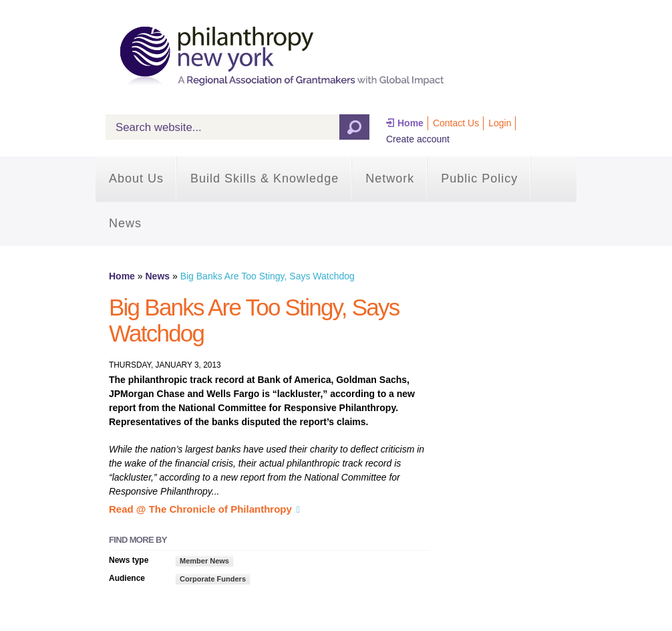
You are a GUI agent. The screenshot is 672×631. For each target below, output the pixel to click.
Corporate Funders (213, 579)
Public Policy (479, 178)
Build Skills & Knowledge (265, 178)
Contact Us (456, 123)
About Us (136, 178)
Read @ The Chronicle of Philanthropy (200, 509)
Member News (204, 561)
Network (390, 178)
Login (500, 123)
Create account (418, 139)
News (125, 223)
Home (410, 123)
